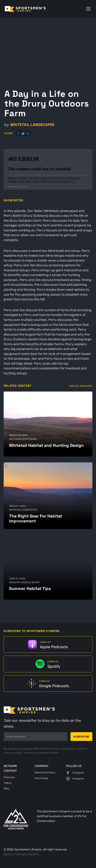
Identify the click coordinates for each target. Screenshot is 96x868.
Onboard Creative (27, 854)
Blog (6, 788)
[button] (88, 9)
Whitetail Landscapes (32, 125)
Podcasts (9, 777)
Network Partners (45, 773)
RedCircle (23, 187)
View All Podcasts (81, 386)
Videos (8, 783)
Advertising (41, 778)
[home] (30, 9)
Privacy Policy (52, 749)
